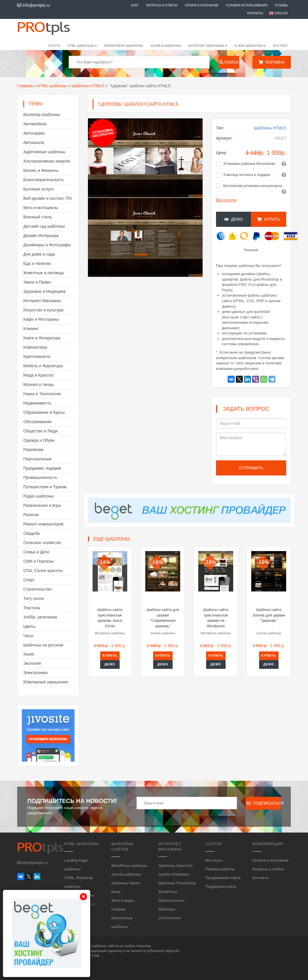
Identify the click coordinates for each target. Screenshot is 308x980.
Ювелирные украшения (46, 682)
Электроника (36, 673)
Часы (28, 636)
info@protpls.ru (34, 5)
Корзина (271, 62)
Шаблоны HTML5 (88, 86)
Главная (25, 86)
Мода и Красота (38, 375)
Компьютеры (35, 347)
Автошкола (34, 142)
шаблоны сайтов (105, 946)
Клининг (31, 329)
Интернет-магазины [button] (208, 46)
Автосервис (34, 133)
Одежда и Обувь (39, 440)
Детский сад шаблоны (44, 226)
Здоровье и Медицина (44, 291)
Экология (32, 663)
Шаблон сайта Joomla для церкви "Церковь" (269, 615)
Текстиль (32, 608)
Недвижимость (37, 403)
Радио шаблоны (39, 496)
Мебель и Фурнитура (43, 366)
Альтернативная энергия (47, 161)
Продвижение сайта (223, 878)
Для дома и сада (39, 254)
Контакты (255, 13)
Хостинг (280, 46)
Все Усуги (214, 860)
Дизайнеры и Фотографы (47, 245)
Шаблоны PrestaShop (177, 883)
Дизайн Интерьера (41, 236)
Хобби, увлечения (40, 617)
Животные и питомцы (44, 273)
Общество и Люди (40, 431)
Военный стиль (38, 217)
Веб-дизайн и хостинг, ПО (48, 198)
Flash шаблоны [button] (250, 46)
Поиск (229, 62)
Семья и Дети (36, 552)
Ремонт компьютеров (43, 524)
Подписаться (264, 803)
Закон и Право (37, 282)
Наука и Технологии (42, 394)
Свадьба (31, 533)
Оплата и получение (202, 5)
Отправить (251, 468)
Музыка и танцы (39, 384)
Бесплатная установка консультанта (253, 186)
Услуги (54, 46)
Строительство (37, 589)
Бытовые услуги (38, 189)
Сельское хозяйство (42, 543)
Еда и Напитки (37, 263)
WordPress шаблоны (124, 46)
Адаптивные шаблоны (44, 152)
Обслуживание (37, 422)
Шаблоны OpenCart (175, 866)
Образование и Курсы (44, 412)
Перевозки (33, 450)
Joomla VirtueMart (174, 874)
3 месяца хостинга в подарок (247, 175)
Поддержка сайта (221, 887)
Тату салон (34, 598)
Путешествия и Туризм (45, 487)
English (281, 13)
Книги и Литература (42, 338)
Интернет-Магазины (42, 301)
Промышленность (40, 477)
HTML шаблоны (52, 86)
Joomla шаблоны (166, 46)
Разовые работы (220, 869)
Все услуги (226, 200)
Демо (234, 219)
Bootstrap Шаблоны (42, 115)
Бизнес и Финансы (41, 170)
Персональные (37, 459)
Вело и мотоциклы (41, 208)
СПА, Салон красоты (43, 571)
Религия (31, 515)
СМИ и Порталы (39, 561)
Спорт (29, 580)
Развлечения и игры (42, 505)
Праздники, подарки (42, 468)
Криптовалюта (37, 357)
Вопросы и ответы (162, 5)
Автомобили (35, 124)
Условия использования (247, 5)
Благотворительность (44, 180)
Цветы (29, 626)
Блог (135, 5)
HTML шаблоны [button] (82, 46)
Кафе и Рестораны (41, 319)
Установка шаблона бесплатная (249, 164)
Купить (269, 219)
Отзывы (281, 5)
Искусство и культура (43, 310)
